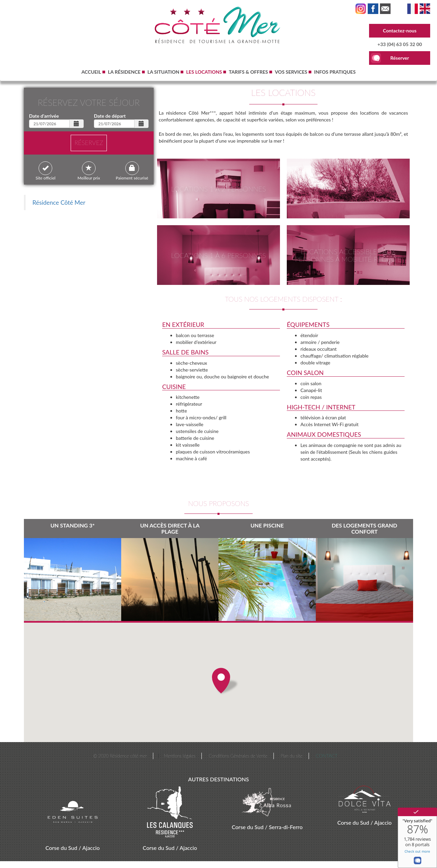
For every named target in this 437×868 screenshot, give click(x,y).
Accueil (91, 72)
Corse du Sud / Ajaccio (73, 848)
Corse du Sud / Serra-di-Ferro (267, 827)
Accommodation (425, 9)
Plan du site (292, 756)
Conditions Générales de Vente (238, 756)
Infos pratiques (335, 72)
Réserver (400, 58)
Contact (327, 756)
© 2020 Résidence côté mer (120, 756)
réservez (89, 143)
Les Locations (413, 9)
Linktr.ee (385, 9)
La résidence (124, 72)
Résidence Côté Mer (59, 202)
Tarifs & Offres (248, 72)
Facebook (373, 9)
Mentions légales (180, 756)
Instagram (361, 9)
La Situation (164, 72)
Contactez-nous (400, 31)
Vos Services (291, 72)
